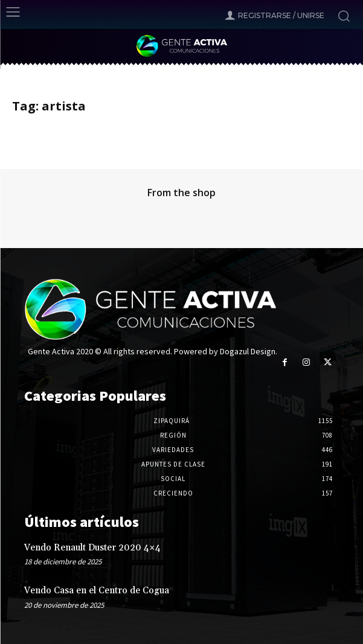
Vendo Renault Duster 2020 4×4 (92, 548)
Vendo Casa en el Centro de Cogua (97, 591)
